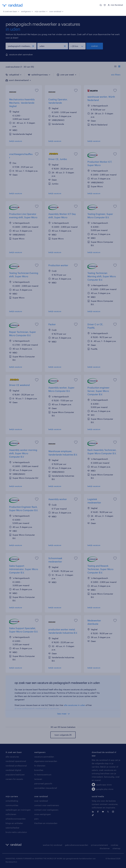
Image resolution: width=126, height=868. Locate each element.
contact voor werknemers (47, 805)
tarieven (38, 779)
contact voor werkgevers (46, 810)
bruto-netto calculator (16, 832)
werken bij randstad (52, 845)
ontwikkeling (12, 801)
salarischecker (12, 828)
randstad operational (16, 761)
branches (39, 770)
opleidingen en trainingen (18, 810)
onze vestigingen (43, 814)
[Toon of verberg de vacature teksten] (117, 67)
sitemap (116, 848)
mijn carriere (12, 796)
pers (36, 819)
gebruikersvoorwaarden (77, 845)
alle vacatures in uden (75, 705)
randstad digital (13, 770)
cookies (114, 845)
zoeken (95, 46)
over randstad (56, 11)
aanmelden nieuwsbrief (46, 788)
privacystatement (99, 845)
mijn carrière (41, 11)
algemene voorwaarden (46, 761)
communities (12, 805)
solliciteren (11, 814)
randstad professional (16, 766)
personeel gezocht (43, 783)
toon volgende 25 (63, 735)
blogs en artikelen (14, 823)
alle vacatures (12, 757)
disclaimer (105, 848)
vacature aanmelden (44, 757)
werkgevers (27, 11)
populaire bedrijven (15, 775)
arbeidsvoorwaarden (16, 819)
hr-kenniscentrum (43, 775)
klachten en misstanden (46, 823)
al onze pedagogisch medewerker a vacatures (37, 708)
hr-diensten (40, 766)
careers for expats (14, 779)
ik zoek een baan (11, 11)
